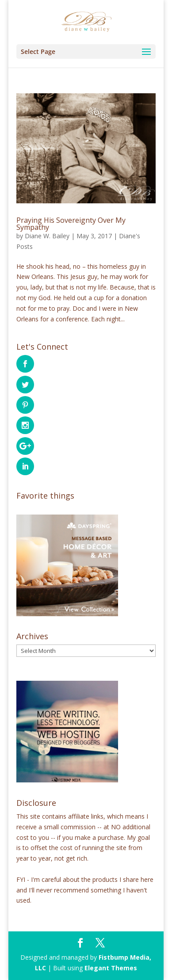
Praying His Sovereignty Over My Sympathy (71, 224)
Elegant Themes (111, 968)
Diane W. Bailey (47, 236)
